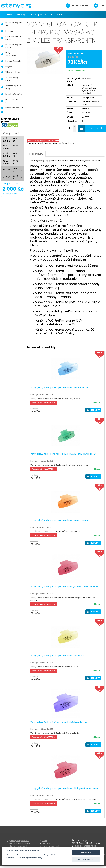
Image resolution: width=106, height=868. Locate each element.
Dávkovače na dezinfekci (18, 843)
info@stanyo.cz (88, 846)
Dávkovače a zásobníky (18, 846)
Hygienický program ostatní (14, 46)
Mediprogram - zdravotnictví (12, 54)
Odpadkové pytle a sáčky (13, 87)
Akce (9, 14)
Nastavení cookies (86, 859)
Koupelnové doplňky (14, 94)
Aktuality (21, 14)
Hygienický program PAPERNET (14, 38)
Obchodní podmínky (51, 846)
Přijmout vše (86, 852)
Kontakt (61, 14)
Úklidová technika (13, 72)
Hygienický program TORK (14, 24)
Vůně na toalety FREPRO (12, 79)
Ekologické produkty (14, 61)
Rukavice (9, 31)
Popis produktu (36, 154)
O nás (45, 841)
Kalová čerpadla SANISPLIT (12, 101)
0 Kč (102, 6)
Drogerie (9, 67)
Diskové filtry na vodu (14, 108)
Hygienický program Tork (18, 841)
